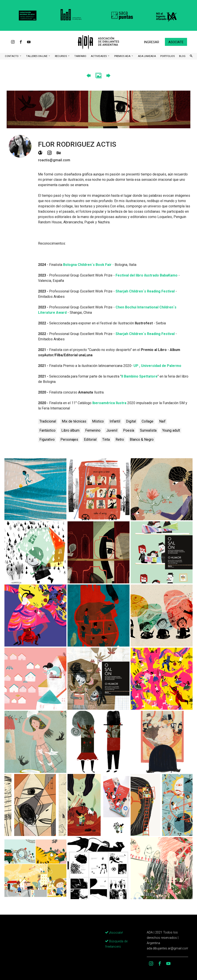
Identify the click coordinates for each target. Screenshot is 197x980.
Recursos (61, 56)
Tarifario (80, 56)
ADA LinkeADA (147, 56)
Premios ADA (123, 56)
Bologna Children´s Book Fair (88, 265)
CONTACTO (12, 56)
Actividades (99, 56)
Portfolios (167, 56)
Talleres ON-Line (37, 56)
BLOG (182, 56)
